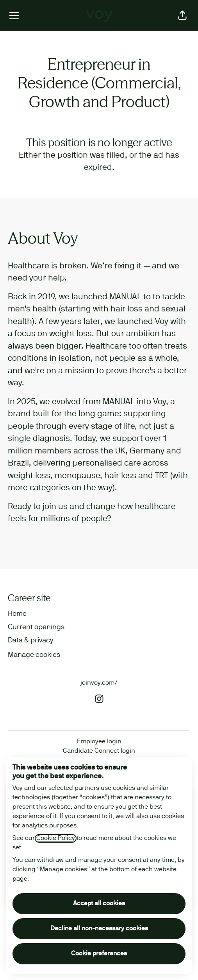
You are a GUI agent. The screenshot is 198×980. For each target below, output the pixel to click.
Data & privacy (30, 641)
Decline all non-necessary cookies (99, 929)
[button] (182, 16)
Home (17, 614)
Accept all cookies (99, 904)
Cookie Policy (56, 838)
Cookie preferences (99, 954)
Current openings (36, 627)
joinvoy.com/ (99, 683)
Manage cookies (34, 655)
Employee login (99, 742)
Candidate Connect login (99, 751)
